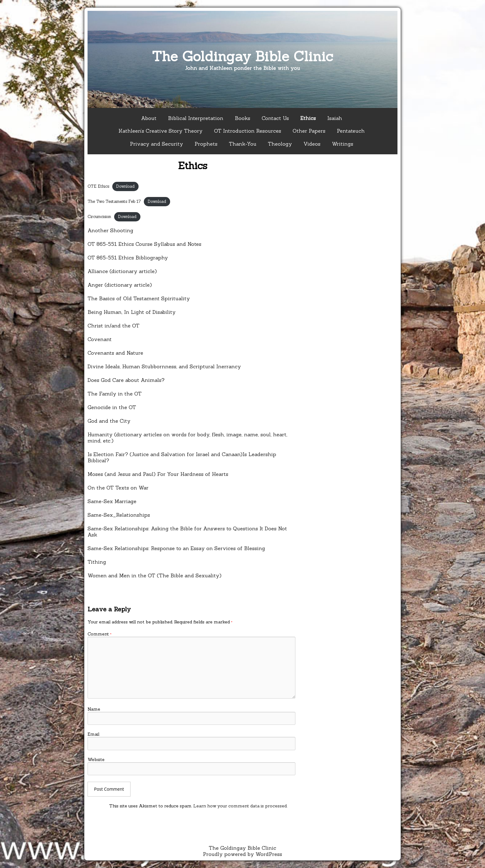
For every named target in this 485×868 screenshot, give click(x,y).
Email (93, 734)
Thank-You (243, 144)
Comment (99, 634)
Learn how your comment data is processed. (240, 806)
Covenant (100, 339)
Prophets (206, 144)
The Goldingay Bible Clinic (242, 56)
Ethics (308, 118)
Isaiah (335, 118)
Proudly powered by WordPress (242, 854)
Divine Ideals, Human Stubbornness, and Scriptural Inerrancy (164, 366)
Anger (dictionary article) (120, 285)
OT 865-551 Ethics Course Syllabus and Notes (144, 244)
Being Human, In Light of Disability (132, 312)
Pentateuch (351, 131)
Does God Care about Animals (124, 380)
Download (125, 186)
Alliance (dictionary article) (122, 271)
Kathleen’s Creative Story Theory (161, 131)
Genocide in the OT (112, 407)
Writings (343, 144)
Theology (280, 144)
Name (94, 709)
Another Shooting (110, 230)
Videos (312, 144)
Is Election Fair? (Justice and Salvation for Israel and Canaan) (165, 454)
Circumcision (99, 217)
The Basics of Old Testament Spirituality (139, 298)
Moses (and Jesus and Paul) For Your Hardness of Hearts (158, 474)
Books (242, 118)
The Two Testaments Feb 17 (114, 201)
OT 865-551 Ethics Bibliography (128, 258)
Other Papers (309, 131)
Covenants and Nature (115, 353)
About (149, 118)
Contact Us (275, 118)
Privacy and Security (157, 144)
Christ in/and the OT (114, 326)
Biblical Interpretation (196, 118)
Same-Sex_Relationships (119, 515)
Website (96, 759)
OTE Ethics (98, 186)
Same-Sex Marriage (112, 501)
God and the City (109, 421)
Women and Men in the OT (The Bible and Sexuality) (155, 575)
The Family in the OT (115, 394)
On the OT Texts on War (118, 488)
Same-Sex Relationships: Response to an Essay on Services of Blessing (176, 548)
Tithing (97, 562)
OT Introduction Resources (248, 131)
